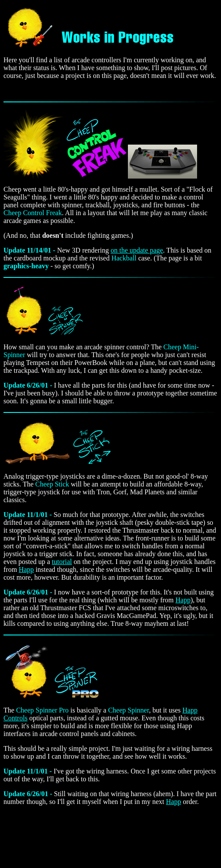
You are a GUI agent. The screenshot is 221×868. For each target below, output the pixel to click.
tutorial (62, 562)
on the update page (137, 250)
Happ (26, 569)
